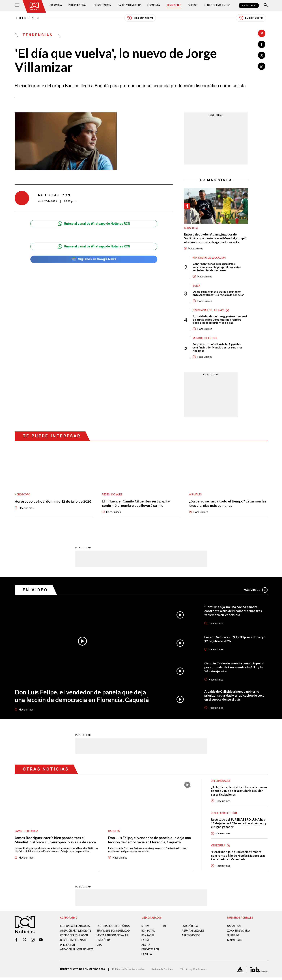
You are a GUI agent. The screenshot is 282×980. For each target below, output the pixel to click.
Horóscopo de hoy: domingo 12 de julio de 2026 (54, 502)
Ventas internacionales (113, 940)
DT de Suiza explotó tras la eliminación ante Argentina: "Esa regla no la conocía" (219, 294)
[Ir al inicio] (34, 6)
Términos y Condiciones (194, 972)
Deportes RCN (102, 5)
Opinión (192, 5)
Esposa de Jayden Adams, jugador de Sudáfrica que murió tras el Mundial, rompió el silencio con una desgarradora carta (216, 239)
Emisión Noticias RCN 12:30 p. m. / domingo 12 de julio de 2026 (235, 640)
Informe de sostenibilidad (106, 934)
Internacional (78, 5)
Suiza (197, 286)
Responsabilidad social (76, 927)
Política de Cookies (162, 972)
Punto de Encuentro (217, 5)
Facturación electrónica (114, 927)
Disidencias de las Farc (209, 311)
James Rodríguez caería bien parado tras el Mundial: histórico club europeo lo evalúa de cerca (55, 841)
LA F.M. (145, 942)
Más (256, 591)
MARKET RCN (235, 942)
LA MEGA (147, 956)
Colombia (56, 5)
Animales (196, 496)
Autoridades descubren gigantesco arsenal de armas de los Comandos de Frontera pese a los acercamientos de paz (220, 320)
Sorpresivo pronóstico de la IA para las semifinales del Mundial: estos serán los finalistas (218, 348)
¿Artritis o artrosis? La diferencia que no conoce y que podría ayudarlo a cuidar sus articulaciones (237, 792)
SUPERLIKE (234, 937)
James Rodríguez (26, 832)
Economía (154, 5)
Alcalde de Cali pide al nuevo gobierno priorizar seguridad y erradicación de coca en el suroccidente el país (235, 696)
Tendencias (174, 5)
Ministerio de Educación (209, 258)
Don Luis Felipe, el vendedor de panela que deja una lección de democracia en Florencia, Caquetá (82, 697)
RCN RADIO (148, 937)
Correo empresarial (74, 944)
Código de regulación (74, 940)
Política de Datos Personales (128, 972)
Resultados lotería (224, 814)
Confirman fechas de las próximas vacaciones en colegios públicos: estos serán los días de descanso (217, 268)
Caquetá (114, 832)
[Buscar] (266, 6)
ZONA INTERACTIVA (239, 932)
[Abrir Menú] (17, 6)
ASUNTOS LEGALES (193, 932)
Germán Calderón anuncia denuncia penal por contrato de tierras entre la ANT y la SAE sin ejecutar (234, 668)
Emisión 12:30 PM (140, 18)
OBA (99, 949)
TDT (164, 927)
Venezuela (218, 847)
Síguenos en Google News (94, 260)
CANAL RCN (249, 6)
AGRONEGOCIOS (191, 937)
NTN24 (145, 927)
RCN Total (148, 932)
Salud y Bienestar (130, 5)
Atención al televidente (76, 932)
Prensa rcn (68, 949)
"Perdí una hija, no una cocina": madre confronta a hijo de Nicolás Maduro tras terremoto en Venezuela (233, 612)
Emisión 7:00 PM (252, 18)
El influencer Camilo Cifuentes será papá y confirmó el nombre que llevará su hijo (136, 504)
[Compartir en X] (262, 55)
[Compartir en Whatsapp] (262, 66)
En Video (35, 591)
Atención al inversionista (69, 955)
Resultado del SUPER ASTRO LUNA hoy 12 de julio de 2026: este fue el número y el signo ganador (239, 824)
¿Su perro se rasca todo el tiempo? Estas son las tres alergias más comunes (228, 504)
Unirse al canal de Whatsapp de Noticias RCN (94, 224)
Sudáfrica (191, 228)
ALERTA (146, 946)
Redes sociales (112, 496)
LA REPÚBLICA (190, 927)
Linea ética (104, 944)
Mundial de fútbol (205, 339)
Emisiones (27, 18)
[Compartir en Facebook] (262, 44)
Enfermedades (221, 782)
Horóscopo (22, 496)
